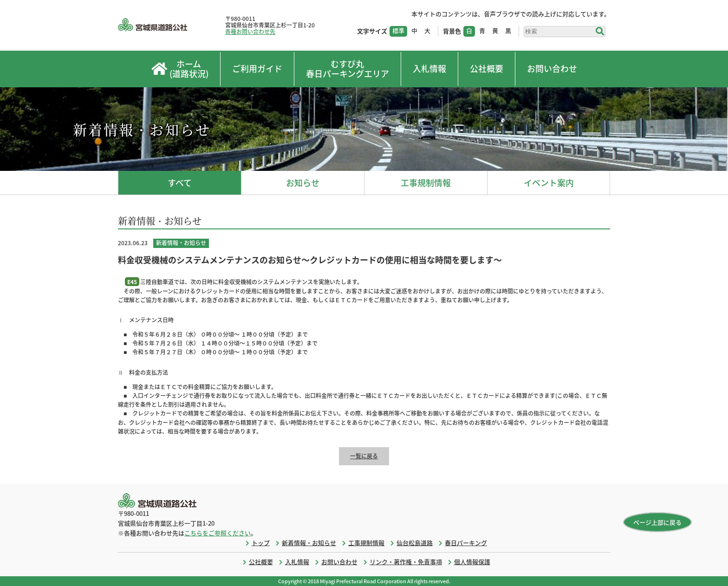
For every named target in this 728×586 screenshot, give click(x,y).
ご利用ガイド (257, 68)
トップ (261, 543)
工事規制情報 (426, 183)
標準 (398, 30)
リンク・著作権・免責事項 (406, 562)
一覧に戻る (364, 456)
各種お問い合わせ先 (250, 32)
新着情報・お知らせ (309, 543)
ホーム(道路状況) (180, 69)
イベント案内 (549, 183)
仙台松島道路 (415, 543)
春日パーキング (466, 543)
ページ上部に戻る (657, 522)
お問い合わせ (552, 68)
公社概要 (487, 68)
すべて (180, 183)
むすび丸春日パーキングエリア (348, 69)
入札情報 (429, 68)
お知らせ (303, 183)
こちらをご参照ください (218, 533)
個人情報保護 (472, 562)
